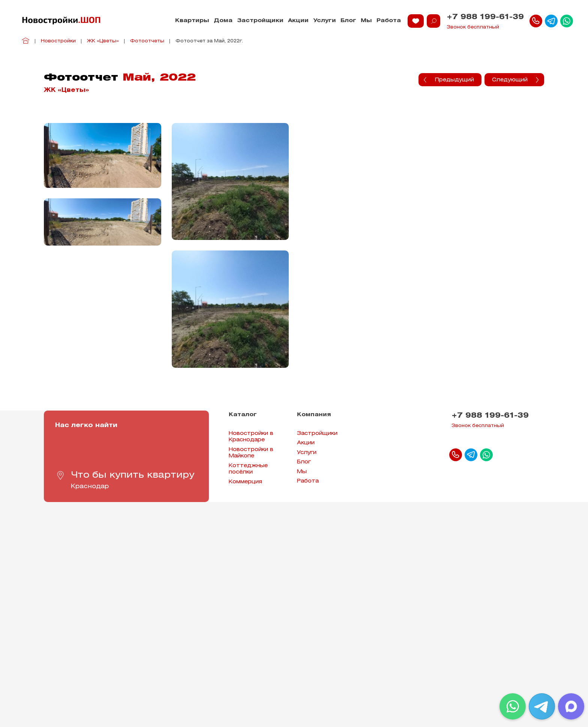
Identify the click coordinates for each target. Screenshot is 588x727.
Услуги (325, 21)
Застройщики (260, 21)
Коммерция (245, 482)
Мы (366, 21)
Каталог (243, 415)
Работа (389, 21)
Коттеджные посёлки (248, 469)
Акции (298, 21)
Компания (314, 415)
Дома (223, 21)
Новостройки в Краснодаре (251, 437)
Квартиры (192, 21)
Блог (348, 21)
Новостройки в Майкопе (251, 453)
